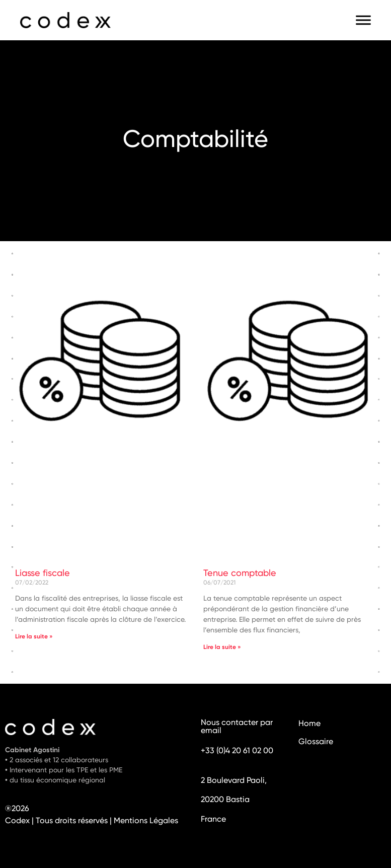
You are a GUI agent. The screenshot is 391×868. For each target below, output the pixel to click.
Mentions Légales (146, 821)
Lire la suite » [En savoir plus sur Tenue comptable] (222, 647)
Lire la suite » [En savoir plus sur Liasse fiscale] (34, 637)
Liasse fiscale (43, 573)
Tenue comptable (240, 573)
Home (309, 724)
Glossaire (316, 742)
